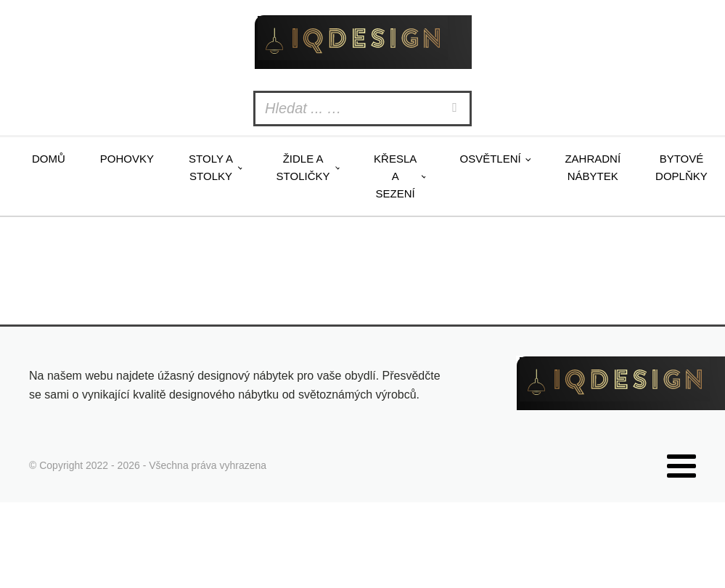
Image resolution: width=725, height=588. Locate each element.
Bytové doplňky (681, 167)
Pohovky (127, 159)
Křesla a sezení (395, 176)
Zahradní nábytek (593, 167)
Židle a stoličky (303, 167)
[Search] (456, 109)
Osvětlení (490, 159)
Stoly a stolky (211, 167)
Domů (49, 159)
